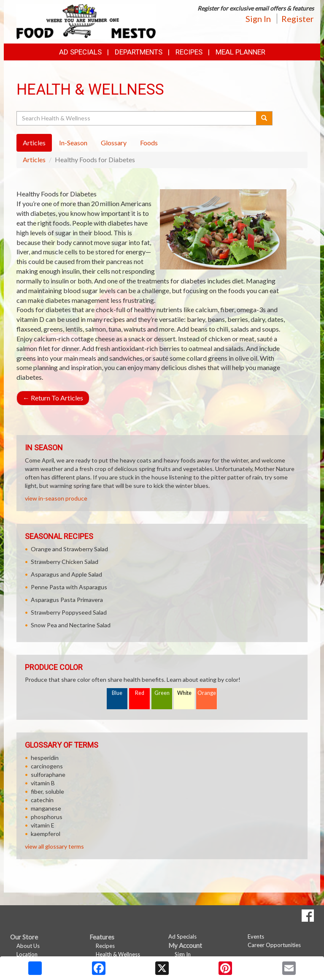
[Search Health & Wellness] (137, 118)
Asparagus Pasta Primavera (67, 600)
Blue (117, 693)
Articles (34, 159)
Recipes (189, 52)
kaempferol (46, 834)
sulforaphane (48, 774)
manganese (46, 808)
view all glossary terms (54, 846)
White (184, 693)
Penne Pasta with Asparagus (69, 587)
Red (140, 693)
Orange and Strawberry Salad (69, 549)
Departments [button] (139, 52)
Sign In (258, 19)
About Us (28, 946)
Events (256, 936)
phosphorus (47, 817)
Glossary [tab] (114, 143)
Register (298, 19)
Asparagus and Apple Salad (66, 574)
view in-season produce (56, 498)
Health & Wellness (118, 954)
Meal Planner (240, 52)
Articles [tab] (34, 143)
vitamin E (43, 825)
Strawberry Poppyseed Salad (69, 612)
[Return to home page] (86, 21)
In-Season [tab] (73, 143)
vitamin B (43, 783)
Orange (207, 693)
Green (162, 693)
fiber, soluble (47, 791)
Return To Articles (53, 398)
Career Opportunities (274, 945)
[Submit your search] (264, 118)
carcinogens (47, 766)
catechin (42, 800)
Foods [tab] (149, 143)
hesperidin (45, 758)
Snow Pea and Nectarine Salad (71, 625)
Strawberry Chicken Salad (65, 562)
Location (27, 954)
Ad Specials (80, 52)
